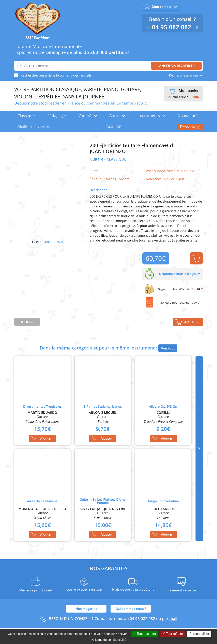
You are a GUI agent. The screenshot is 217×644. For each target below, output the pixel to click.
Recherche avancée (184, 75)
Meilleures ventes (34, 126)
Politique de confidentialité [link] (108, 640)
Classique (26, 116)
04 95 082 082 (170, 27)
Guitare (97, 159)
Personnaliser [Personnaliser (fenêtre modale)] (199, 634)
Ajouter (196, 258)
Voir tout (168, 348)
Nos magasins (86, 609)
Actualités (115, 126)
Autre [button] (117, 116)
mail (173, 619)
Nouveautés (189, 116)
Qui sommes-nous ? (131, 609)
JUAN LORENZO (108, 151)
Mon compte (161, 7)
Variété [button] (88, 116)
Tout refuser (173, 634)
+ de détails (27, 322)
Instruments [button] (151, 116)
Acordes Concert (116, 179)
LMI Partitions (38, 38)
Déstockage (190, 127)
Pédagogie (57, 116)
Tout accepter (145, 634)
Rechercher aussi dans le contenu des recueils (56, 75)
